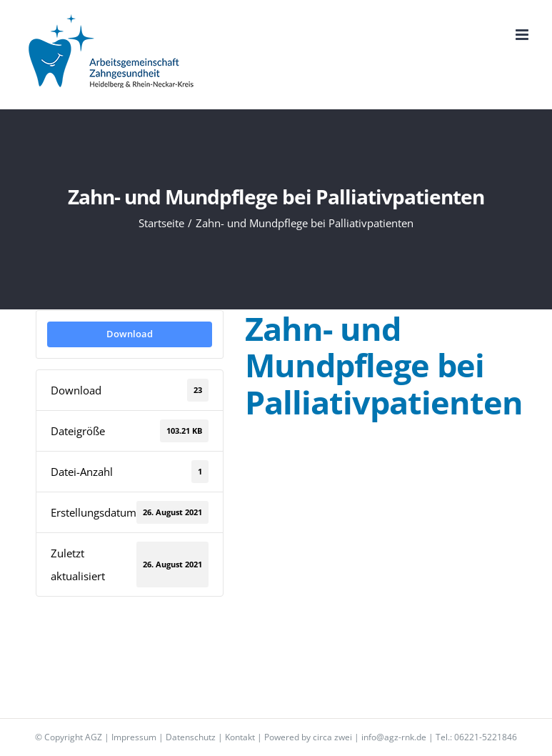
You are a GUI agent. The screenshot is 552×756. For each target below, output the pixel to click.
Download (130, 334)
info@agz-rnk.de (394, 737)
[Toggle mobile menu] (523, 35)
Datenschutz (191, 737)
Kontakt (240, 737)
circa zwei (332, 737)
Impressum (134, 737)
